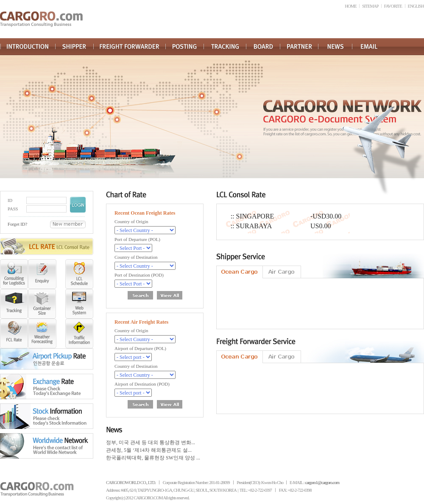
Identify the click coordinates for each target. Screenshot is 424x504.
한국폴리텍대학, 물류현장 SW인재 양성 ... (153, 458)
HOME (350, 6)
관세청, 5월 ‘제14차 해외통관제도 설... (149, 450)
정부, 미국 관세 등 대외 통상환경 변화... (151, 442)
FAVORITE (393, 6)
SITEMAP (370, 6)
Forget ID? (17, 224)
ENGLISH (416, 6)
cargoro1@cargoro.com (322, 483)
